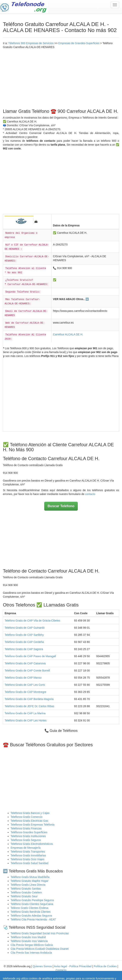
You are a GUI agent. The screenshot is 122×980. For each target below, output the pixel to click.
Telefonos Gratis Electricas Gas (29, 821)
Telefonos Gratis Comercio (26, 817)
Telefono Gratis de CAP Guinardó (25, 628)
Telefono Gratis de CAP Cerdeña (24, 642)
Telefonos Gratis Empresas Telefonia (33, 825)
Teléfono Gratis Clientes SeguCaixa (32, 904)
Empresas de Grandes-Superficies (79, 43)
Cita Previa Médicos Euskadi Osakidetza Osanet (40, 949)
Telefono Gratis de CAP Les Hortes (26, 720)
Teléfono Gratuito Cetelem (26, 892)
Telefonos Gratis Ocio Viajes (28, 859)
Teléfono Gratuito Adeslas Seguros (31, 916)
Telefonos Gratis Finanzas (26, 828)
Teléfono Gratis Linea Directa (28, 885)
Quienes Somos (43, 966)
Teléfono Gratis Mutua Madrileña (30, 877)
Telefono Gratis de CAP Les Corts (25, 685)
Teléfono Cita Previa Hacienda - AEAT (33, 919)
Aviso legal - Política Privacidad (73, 966)
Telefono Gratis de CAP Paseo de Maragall (30, 656)
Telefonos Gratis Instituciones (28, 836)
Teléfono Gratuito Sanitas (26, 889)
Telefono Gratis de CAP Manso (23, 678)
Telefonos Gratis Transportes (28, 852)
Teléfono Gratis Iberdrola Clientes (31, 912)
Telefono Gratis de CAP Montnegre (25, 692)
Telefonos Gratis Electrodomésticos (32, 844)
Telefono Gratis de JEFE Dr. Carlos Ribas (29, 706)
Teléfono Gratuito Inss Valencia (29, 941)
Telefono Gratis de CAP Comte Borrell (27, 670)
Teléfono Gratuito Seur (24, 896)
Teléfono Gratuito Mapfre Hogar (29, 881)
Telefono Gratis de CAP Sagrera (24, 649)
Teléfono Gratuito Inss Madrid (28, 937)
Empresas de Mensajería (26, 848)
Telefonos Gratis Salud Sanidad (29, 863)
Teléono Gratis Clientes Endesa (29, 908)
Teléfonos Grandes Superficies (29, 832)
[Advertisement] (61, 78)
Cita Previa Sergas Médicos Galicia (32, 945)
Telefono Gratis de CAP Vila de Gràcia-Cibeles (32, 621)
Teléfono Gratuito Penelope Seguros (32, 900)
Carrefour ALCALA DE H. (68, 334)
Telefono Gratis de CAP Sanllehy (24, 635)
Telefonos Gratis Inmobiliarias (28, 855)
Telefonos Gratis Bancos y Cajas (30, 813)
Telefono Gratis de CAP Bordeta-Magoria (29, 699)
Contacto (61, 970)
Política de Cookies (105, 966)
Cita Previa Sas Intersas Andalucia (31, 953)
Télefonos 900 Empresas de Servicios (31, 43)
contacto (90, 494)
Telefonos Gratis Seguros (26, 840)
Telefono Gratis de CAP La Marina (25, 713)
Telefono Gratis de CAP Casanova (25, 663)
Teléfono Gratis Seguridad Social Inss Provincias (40, 933)
